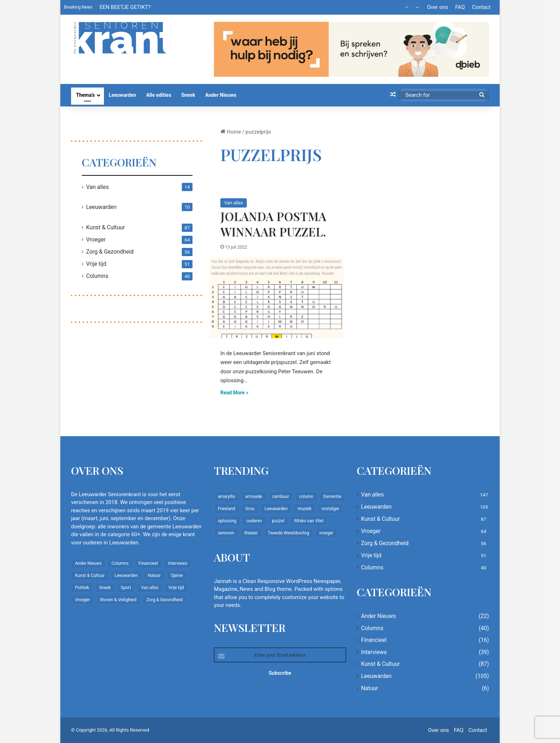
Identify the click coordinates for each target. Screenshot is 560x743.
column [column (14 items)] (306, 497)
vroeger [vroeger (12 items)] (326, 533)
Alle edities (159, 95)
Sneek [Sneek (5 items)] (105, 588)
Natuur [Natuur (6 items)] (154, 575)
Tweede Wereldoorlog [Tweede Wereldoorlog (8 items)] (289, 533)
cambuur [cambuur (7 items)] (281, 497)
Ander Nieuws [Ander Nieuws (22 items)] (88, 563)
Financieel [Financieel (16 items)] (148, 563)
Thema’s (86, 95)
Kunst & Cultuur (106, 227)
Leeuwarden (123, 95)
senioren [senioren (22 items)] (226, 533)
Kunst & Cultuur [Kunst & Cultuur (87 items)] (90, 575)
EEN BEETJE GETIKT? (125, 7)
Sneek (188, 95)
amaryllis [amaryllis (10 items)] (226, 497)
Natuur (370, 688)
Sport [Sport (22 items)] (126, 588)
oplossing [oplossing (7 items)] (227, 521)
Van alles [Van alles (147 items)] (150, 588)
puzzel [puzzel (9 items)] (278, 521)
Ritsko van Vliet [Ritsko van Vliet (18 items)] (309, 521)
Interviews (374, 652)
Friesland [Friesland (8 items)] (227, 509)
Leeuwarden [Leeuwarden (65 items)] (276, 509)
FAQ (460, 7)
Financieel (374, 640)
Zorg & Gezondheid (110, 252)
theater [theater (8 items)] (251, 533)
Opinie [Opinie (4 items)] (177, 575)
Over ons (438, 7)
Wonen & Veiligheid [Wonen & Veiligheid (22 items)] (118, 600)
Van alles (234, 203)
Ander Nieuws (221, 95)
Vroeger (96, 240)
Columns (97, 276)
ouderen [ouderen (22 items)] (254, 521)
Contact (481, 7)
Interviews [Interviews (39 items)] (178, 563)
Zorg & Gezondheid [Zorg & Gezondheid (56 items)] (164, 600)
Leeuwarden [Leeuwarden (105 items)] (126, 575)
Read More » (234, 393)
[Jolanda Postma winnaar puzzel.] (277, 298)
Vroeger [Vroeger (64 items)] (82, 600)
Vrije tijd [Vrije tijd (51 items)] (176, 588)
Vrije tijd (96, 264)
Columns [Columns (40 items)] (120, 563)
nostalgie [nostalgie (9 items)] (330, 509)
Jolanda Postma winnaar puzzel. (273, 224)
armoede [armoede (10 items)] (253, 497)
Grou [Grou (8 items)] (250, 509)
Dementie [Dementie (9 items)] (332, 497)
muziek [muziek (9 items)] (305, 509)
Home (231, 132)
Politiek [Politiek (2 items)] (82, 588)
